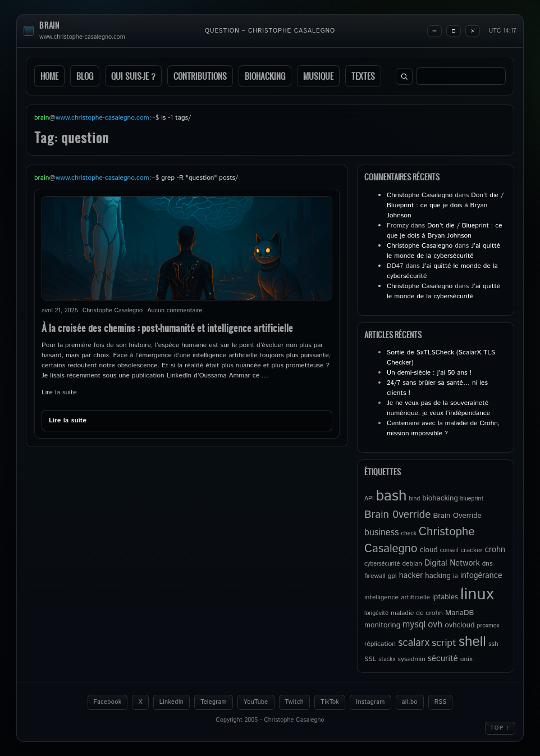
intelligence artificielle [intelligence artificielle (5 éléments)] (397, 597)
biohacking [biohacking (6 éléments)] (440, 498)
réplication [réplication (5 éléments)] (380, 644)
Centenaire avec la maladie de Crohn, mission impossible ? (443, 428)
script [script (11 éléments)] (444, 643)
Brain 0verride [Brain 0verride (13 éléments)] (397, 515)
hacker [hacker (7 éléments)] (411, 576)
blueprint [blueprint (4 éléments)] (472, 499)
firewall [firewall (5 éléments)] (375, 576)
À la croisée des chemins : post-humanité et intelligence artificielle (167, 328)
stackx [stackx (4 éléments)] (387, 659)
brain (49, 26)
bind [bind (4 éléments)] (414, 499)
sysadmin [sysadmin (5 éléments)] (411, 659)
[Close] (473, 31)
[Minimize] (434, 31)
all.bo (410, 702)
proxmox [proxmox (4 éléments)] (488, 626)
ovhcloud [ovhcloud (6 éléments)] (459, 625)
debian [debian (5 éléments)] (412, 564)
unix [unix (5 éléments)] (466, 659)
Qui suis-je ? (133, 76)
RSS (441, 702)
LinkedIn (171, 702)
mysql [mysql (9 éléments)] (414, 625)
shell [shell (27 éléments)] (472, 642)
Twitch (295, 702)
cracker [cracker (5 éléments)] (472, 550)
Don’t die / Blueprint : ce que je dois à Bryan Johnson (445, 205)
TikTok (330, 702)
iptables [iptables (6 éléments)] (445, 597)
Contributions (200, 76)
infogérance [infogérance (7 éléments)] (481, 576)
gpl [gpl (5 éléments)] (392, 576)
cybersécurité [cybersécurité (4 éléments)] (382, 564)
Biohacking (265, 76)
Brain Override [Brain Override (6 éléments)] (457, 516)
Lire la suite (59, 392)
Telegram (214, 702)
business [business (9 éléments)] (382, 533)
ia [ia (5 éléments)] (456, 576)
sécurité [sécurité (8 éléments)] (443, 659)
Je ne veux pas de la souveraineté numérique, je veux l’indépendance (438, 408)
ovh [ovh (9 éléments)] (435, 625)
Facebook (108, 702)
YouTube (256, 702)
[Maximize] (454, 31)
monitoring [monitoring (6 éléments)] (382, 625)
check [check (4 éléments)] (409, 534)
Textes (363, 76)
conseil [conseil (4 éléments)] (449, 550)
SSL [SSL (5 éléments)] (370, 659)
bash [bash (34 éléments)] (392, 496)
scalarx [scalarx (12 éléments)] (414, 643)
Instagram (370, 702)
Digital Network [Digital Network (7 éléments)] (452, 563)
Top (500, 728)
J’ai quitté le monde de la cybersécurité (443, 251)
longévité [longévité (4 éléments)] (376, 613)
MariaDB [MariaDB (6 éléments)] (459, 613)
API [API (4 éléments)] (369, 499)
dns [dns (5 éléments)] (488, 564)
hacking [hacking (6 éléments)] (438, 576)
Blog (85, 76)
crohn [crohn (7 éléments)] (495, 550)
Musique (318, 76)
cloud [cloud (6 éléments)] (429, 550)
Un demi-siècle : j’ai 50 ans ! (429, 373)
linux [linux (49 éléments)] (477, 595)
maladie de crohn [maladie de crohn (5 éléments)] (417, 613)
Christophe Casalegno (420, 195)
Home (49, 76)
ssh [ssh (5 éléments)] (493, 644)
